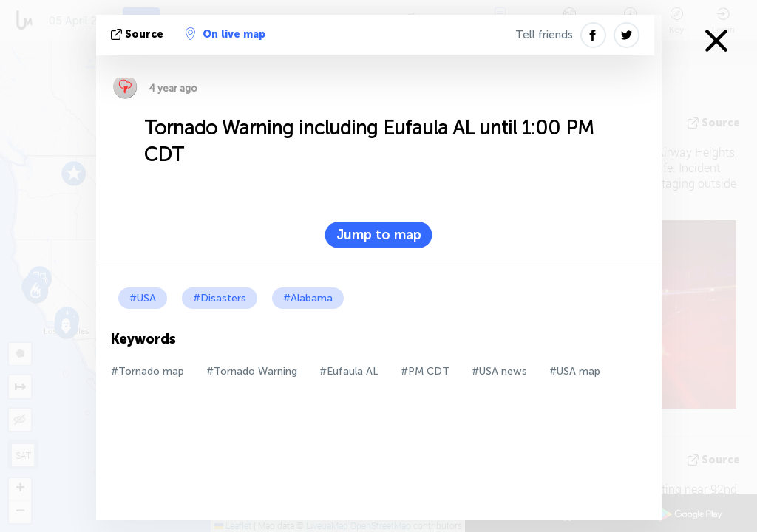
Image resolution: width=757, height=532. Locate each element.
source (139, 34)
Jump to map (379, 235)
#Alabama (308, 298)
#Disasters (220, 298)
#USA (143, 298)
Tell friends (544, 35)
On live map (225, 34)
